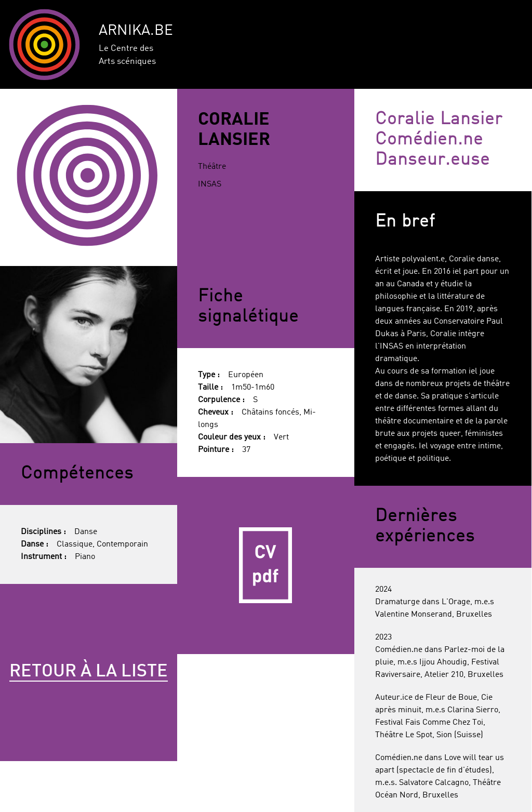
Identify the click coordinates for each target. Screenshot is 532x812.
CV (266, 565)
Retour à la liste (89, 672)
